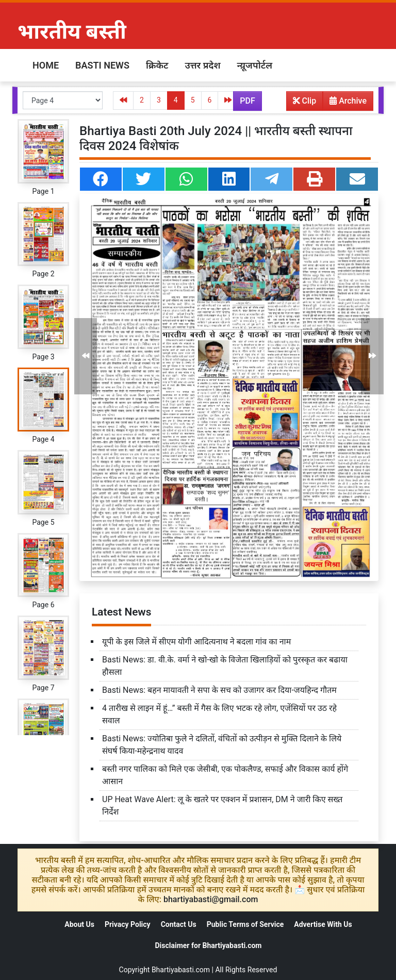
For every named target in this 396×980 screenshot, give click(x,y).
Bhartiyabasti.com (181, 970)
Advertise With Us (323, 924)
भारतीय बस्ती (72, 32)
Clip (305, 101)
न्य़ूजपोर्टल (255, 65)
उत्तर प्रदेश (202, 65)
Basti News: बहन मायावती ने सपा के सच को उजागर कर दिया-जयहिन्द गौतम (219, 690)
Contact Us (179, 924)
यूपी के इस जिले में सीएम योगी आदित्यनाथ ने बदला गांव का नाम (196, 642)
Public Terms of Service (245, 924)
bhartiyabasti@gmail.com (211, 899)
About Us (79, 924)
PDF (247, 101)
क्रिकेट (157, 65)
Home (46, 65)
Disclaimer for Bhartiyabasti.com (208, 945)
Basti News (102, 65)
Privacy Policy (128, 924)
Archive (345, 103)
